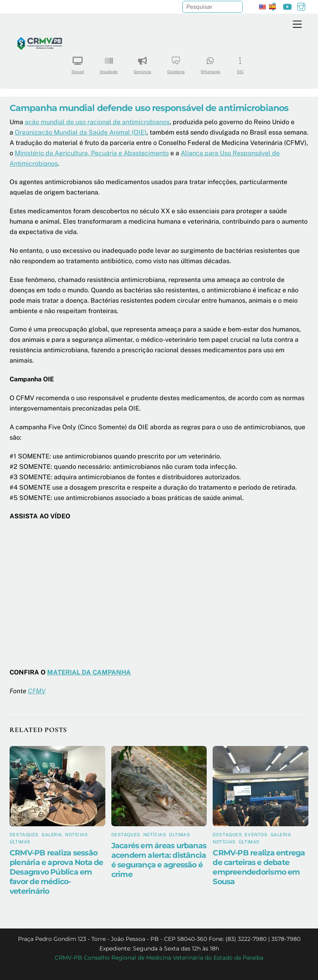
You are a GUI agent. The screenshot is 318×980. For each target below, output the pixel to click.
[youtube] (287, 6)
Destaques (24, 835)
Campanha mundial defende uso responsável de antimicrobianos (149, 108)
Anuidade (109, 62)
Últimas (20, 842)
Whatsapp (210, 62)
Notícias (76, 835)
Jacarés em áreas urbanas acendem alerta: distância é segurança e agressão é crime (159, 860)
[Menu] (297, 25)
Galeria (52, 835)
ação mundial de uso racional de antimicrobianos (97, 122)
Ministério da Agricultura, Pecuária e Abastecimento (92, 153)
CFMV (37, 691)
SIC (240, 62)
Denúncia (142, 62)
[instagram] (301, 6)
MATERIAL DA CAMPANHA (89, 672)
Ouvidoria (176, 62)
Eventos (256, 835)
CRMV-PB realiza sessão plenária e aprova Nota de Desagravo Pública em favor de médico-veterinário (56, 872)
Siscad (78, 62)
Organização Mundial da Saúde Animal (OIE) (81, 132)
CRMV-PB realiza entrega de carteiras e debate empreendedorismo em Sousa (259, 867)
